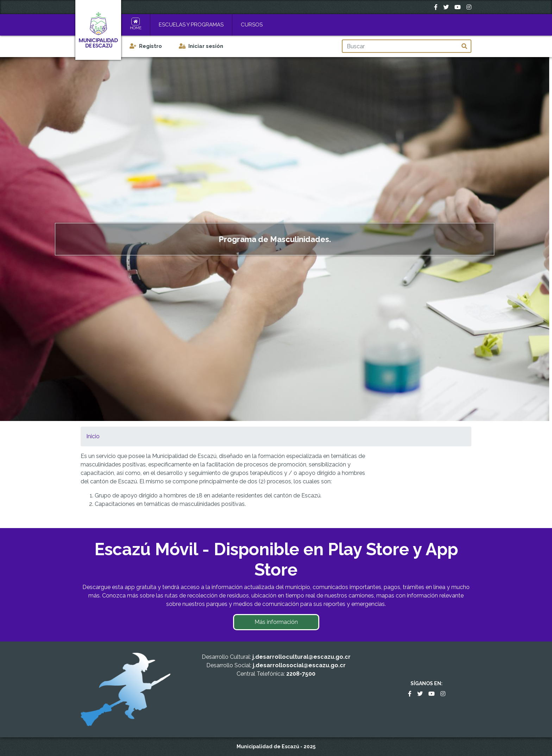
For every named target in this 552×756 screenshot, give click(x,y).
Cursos (252, 25)
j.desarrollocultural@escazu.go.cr (302, 657)
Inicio (93, 436)
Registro (150, 46)
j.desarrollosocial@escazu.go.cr (299, 665)
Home (136, 28)
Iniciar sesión (206, 46)
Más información (276, 622)
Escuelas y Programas (191, 25)
